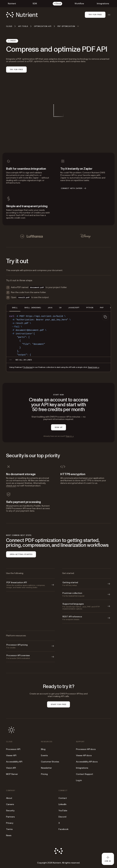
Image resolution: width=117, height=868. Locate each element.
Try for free (95, 15)
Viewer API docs (84, 755)
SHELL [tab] (15, 308)
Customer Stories (50, 762)
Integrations (82, 768)
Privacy (10, 823)
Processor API (13, 749)
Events (44, 755)
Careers (10, 804)
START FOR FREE (58, 704)
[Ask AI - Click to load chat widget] (108, 859)
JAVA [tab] (50, 308)
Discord (62, 817)
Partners (10, 817)
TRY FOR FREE (16, 70)
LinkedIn (62, 804)
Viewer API (11, 755)
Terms (9, 829)
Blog (43, 749)
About (9, 798)
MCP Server (12, 774)
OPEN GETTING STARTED (21, 554)
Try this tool (28, 367)
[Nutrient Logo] (22, 15)
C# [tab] (60, 308)
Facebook (63, 829)
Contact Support (85, 774)
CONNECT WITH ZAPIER (74, 188)
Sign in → (70, 436)
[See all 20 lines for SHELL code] (24, 360)
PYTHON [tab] (90, 308)
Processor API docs (86, 749)
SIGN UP (59, 427)
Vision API (11, 768)
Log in (79, 780)
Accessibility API (14, 762)
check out (11, 486)
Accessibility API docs (87, 762)
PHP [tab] (102, 308)
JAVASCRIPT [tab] (74, 308)
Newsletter (46, 768)
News (9, 835)
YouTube (63, 811)
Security (10, 811)
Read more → (94, 367)
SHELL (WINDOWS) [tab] (33, 308)
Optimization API (43, 26)
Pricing (44, 774)
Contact (63, 798)
